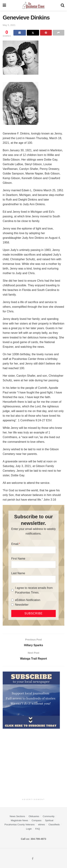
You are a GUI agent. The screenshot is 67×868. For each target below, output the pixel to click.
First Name (18, 559)
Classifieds (54, 825)
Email (15, 544)
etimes (41, 825)
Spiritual (49, 820)
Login (29, 829)
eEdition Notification (28, 600)
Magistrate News (19, 820)
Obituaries (34, 816)
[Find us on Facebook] (33, 859)
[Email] (33, 550)
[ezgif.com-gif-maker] (31, 700)
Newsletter (22, 605)
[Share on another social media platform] (59, 33)
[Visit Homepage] (33, 5)
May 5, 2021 (9, 25)
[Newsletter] (12, 605)
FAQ (38, 829)
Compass (37, 820)
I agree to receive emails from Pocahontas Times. (34, 590)
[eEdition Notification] (12, 600)
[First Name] (33, 565)
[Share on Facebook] (20, 33)
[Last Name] (33, 579)
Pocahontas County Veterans (19, 825)
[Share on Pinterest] (46, 33)
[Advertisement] (33, 763)
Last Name (18, 573)
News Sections (17, 816)
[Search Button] (63, 5)
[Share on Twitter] (33, 33)
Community (49, 816)
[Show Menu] (4, 5)
